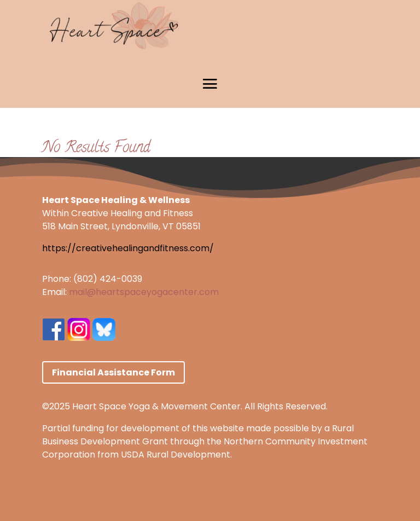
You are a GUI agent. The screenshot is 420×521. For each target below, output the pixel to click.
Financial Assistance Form (113, 372)
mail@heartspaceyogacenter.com (144, 292)
